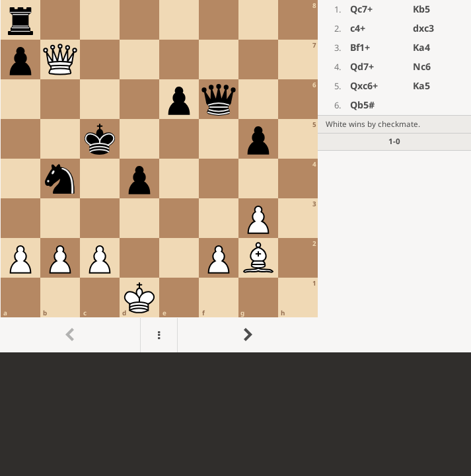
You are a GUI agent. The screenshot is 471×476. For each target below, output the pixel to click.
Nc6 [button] (422, 66)
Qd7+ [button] (362, 66)
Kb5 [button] (421, 9)
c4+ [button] (358, 28)
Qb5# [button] (362, 105)
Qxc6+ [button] (364, 86)
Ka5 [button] (421, 86)
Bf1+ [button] (360, 47)
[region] (235, 176)
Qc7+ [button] (361, 9)
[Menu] (159, 335)
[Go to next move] (247, 335)
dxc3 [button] (423, 28)
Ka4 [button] (421, 47)
